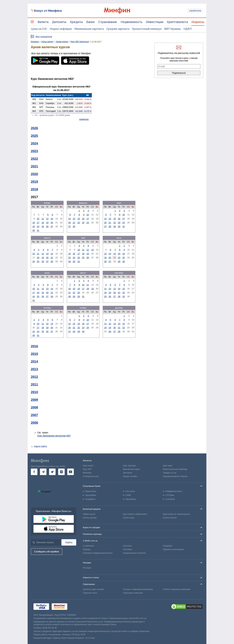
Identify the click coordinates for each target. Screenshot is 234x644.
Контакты (127, 546)
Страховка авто (90, 593)
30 (33, 230)
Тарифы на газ (170, 473)
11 (43, 219)
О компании (88, 546)
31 (38, 230)
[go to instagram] (61, 472)
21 (74, 223)
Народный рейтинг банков (175, 476)
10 (38, 219)
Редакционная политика (134, 553)
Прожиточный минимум (147, 29)
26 (47, 226)
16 (33, 223)
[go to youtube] (71, 472)
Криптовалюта (177, 22)
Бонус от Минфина (48, 11)
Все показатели (44, 37)
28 (74, 226)
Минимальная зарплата (89, 29)
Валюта (43, 22)
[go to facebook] (34, 472)
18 (43, 223)
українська (195, 11)
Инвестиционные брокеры (175, 469)
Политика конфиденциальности (98, 553)
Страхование (108, 22)
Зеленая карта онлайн (93, 589)
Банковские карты (131, 469)
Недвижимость (131, 22)
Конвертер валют (91, 476)
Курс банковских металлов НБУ (54, 436)
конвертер (84, 119)
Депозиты (59, 22)
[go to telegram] (43, 472)
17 (38, 223)
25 (43, 226)
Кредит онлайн (130, 476)
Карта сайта (40, 446)
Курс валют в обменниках (135, 514)
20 (52, 223)
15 (79, 219)
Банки (90, 22)
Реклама (87, 568)
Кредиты (76, 22)
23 (33, 226)
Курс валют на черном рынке (176, 514)
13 (52, 219)
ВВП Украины (172, 29)
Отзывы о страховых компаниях (138, 589)
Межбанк (87, 473)
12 (47, 219)
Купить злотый (170, 518)
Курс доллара (129, 466)
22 (79, 223)
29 (115, 226)
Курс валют (88, 466)
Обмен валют (89, 514)
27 (52, 226)
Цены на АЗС (39, 29)
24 (38, 226)
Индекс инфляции (61, 29)
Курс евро (168, 466)
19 (47, 223)
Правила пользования (173, 549)
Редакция (168, 546)
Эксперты (128, 549)
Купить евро (129, 518)
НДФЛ (188, 29)
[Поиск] (69, 542)
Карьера (87, 549)
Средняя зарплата (118, 29)
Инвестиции (155, 22)
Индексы (198, 22)
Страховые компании (133, 593)
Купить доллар (90, 518)
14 (74, 219)
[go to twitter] (52, 472)
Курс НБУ (87, 469)
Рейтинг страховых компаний (177, 589)
